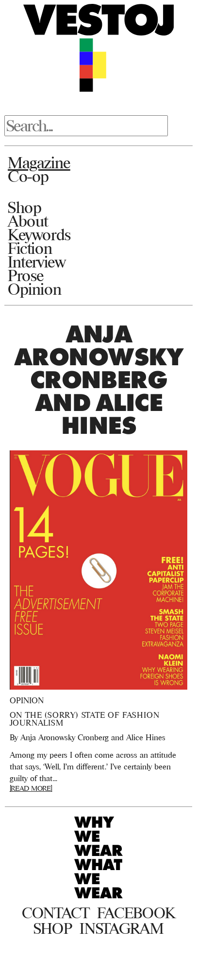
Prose (26, 275)
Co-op (28, 176)
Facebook (136, 913)
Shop (25, 207)
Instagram (122, 928)
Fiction (30, 248)
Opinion (34, 289)
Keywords (39, 234)
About (28, 221)
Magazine (39, 162)
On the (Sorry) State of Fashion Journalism (85, 719)
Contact (56, 913)
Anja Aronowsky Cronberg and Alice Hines (93, 737)
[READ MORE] (31, 788)
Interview (37, 262)
